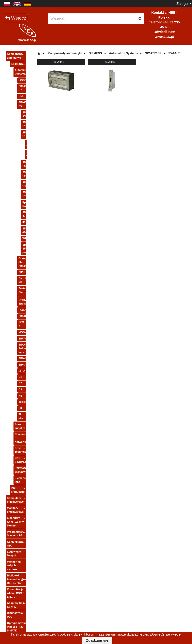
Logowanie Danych (14, 554)
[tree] (16, 343)
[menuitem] (39, 53)
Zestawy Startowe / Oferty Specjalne (22, 296)
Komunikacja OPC (15, 544)
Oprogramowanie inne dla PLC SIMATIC (17, 627)
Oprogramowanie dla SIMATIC (22, 262)
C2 (20, 383)
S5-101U (24, 124)
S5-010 (24, 230)
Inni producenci (18, 490)
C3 (20, 389)
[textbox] (92, 19)
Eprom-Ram (24, 204)
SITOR (22, 371)
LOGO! (22, 80)
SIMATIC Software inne (22, 348)
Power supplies (20, 426)
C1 (20, 377)
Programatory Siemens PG (16, 534)
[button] (140, 19)
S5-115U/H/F (24, 174)
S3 (20, 408)
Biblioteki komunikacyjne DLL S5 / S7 (17, 579)
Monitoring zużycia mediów (14, 565)
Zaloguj (184, 3)
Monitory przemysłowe (15, 510)
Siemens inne (20, 480)
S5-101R (27, 144)
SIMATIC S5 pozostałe (24, 248)
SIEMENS (17, 64)
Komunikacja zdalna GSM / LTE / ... (15, 593)
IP (24, 222)
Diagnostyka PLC (15, 615)
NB (20, 396)
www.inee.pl (164, 37)
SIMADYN (22, 316)
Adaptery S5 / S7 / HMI (15, 605)
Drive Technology (20, 450)
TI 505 (21, 416)
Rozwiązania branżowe (20, 470)
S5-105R (27, 154)
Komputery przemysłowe (15, 500)
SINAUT (22, 358)
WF (24, 238)
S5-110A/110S (24, 164)
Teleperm (22, 402)
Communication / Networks (20, 438)
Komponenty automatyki (15, 56)
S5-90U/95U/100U (24, 114)
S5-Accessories (24, 214)
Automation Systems (20, 72)
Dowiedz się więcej (166, 634)
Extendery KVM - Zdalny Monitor (15, 522)
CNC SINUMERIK (20, 460)
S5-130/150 (24, 184)
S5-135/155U (24, 194)
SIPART (22, 365)
